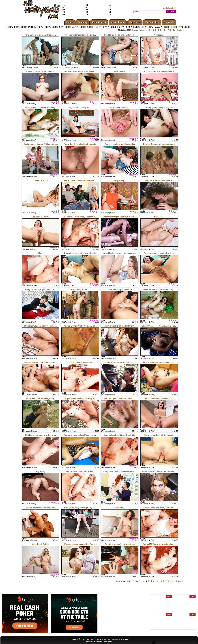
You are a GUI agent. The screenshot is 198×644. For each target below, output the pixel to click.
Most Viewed (118, 22)
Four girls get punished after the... (120, 544)
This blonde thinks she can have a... (120, 35)
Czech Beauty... (120, 71)
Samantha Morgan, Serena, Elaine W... (120, 217)
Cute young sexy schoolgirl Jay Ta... (80, 508)
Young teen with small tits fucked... (159, 435)
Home (70, 22)
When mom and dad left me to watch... (159, 471)
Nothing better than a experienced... (80, 71)
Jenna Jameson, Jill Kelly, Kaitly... (41, 399)
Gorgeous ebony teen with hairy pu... (80, 399)
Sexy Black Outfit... (41, 544)
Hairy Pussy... (120, 180)
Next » (180, 30)
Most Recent (99, 22)
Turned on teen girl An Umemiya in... (80, 435)
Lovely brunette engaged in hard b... (120, 290)
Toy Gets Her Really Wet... (80, 108)
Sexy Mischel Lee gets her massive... (120, 253)
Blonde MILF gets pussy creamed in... (80, 217)
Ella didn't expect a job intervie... (41, 71)
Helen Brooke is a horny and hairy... (41, 108)
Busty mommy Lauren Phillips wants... (41, 144)
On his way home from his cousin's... (159, 71)
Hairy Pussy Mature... (80, 290)
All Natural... (120, 508)
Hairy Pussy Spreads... (120, 108)
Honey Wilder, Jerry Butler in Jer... (120, 362)
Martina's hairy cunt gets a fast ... (80, 471)
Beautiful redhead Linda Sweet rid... (120, 435)
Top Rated (135, 22)
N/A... (41, 253)
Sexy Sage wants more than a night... (41, 362)
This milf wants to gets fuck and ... (120, 144)
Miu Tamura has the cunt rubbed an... (41, 326)
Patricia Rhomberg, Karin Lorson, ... (159, 144)
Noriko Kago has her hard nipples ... (120, 399)
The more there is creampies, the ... (159, 253)
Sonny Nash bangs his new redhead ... (120, 471)
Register (172, 8)
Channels (169, 22)
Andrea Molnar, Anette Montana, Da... (80, 326)
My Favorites (152, 22)
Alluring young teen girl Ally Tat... (159, 108)
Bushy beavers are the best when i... (80, 253)
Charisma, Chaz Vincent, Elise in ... (159, 180)
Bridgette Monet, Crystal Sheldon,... (41, 290)
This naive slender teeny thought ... (41, 35)
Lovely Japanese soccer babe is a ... (159, 362)
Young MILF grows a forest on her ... (159, 544)
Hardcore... (159, 217)
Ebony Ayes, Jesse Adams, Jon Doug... (159, 326)
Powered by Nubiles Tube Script (99, 641)
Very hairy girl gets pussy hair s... (80, 362)
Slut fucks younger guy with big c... (41, 435)
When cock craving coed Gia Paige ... (80, 544)
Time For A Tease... (41, 180)
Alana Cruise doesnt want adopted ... (80, 180)
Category (83, 22)
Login (166, 8)
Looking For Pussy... (41, 217)
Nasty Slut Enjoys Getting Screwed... (80, 144)
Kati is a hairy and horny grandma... (159, 508)
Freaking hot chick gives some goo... (41, 508)
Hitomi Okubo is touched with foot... (120, 326)
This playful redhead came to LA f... (159, 399)
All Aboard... (159, 35)
